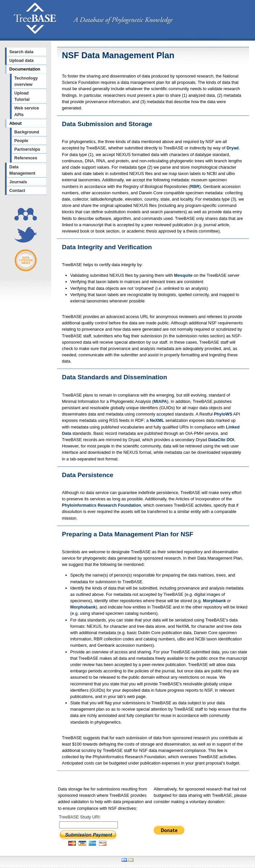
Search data (21, 52)
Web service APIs (27, 111)
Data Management (22, 170)
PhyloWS (223, 414)
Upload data (21, 60)
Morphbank (214, 601)
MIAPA (160, 401)
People (21, 141)
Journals (18, 182)
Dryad (232, 148)
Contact (17, 190)
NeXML (157, 420)
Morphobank (83, 607)
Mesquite (183, 275)
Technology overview (26, 81)
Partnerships (27, 149)
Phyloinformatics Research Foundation (102, 505)
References (26, 158)
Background (27, 132)
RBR (195, 186)
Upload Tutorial (22, 96)
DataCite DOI (221, 440)
